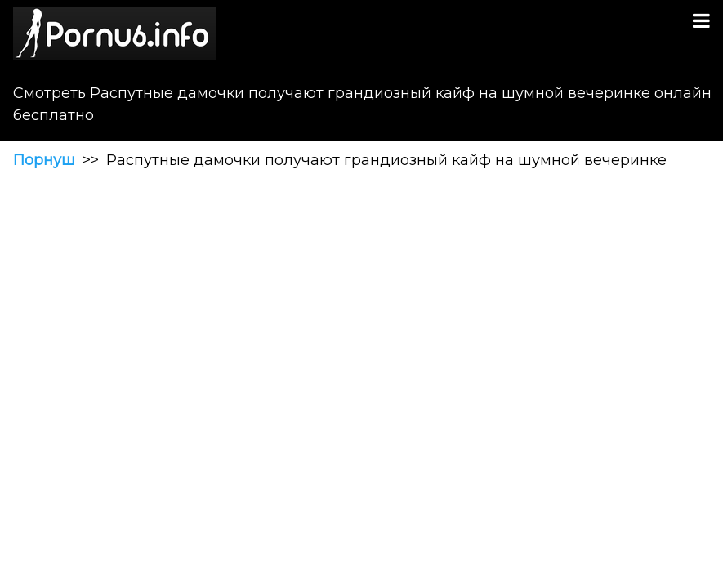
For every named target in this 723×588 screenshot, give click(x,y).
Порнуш (44, 160)
